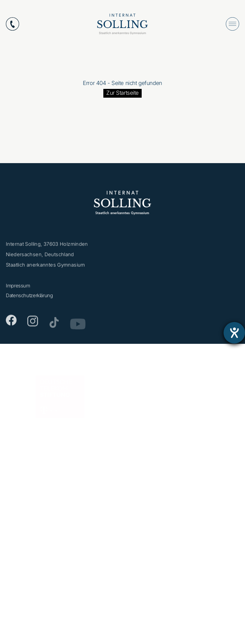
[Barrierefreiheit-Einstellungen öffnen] (234, 333)
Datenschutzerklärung (29, 297)
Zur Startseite (122, 93)
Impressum (18, 287)
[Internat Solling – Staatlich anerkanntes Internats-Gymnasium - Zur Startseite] (122, 26)
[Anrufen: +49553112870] (13, 24)
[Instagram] (33, 324)
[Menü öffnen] (232, 24)
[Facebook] (11, 322)
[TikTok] (54, 325)
